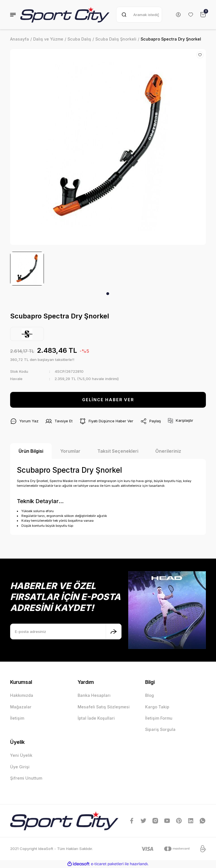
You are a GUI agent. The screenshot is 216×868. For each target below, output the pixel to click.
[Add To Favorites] (200, 55)
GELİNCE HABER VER (108, 400)
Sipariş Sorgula (160, 729)
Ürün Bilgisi (31, 451)
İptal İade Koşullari (96, 718)
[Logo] (65, 15)
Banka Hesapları (94, 695)
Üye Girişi (20, 767)
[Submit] (114, 632)
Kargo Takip (157, 707)
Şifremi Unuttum (26, 778)
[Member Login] (178, 15)
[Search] (139, 15)
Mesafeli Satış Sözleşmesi (104, 707)
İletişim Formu (159, 718)
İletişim (17, 718)
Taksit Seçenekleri (118, 451)
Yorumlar (70, 451)
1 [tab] (108, 294)
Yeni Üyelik (21, 755)
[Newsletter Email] (66, 632)
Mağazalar (21, 707)
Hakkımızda (22, 695)
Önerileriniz (168, 451)
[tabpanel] (27, 269)
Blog (149, 695)
